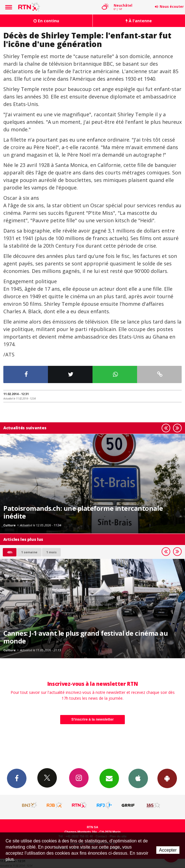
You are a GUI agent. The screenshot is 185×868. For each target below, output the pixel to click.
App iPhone (138, 778)
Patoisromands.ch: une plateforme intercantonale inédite (83, 512)
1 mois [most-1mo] (51, 552)
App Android (167, 778)
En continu (46, 21)
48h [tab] (10, 552)
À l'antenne (139, 21)
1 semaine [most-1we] (29, 552)
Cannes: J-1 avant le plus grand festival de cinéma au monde (86, 637)
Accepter (168, 850)
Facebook (17, 778)
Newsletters (109, 778)
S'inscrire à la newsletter (93, 719)
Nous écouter (172, 7)
